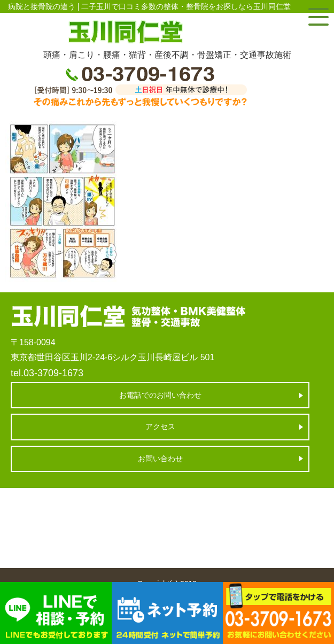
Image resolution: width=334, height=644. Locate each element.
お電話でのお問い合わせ (160, 395)
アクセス (160, 426)
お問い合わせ (160, 459)
